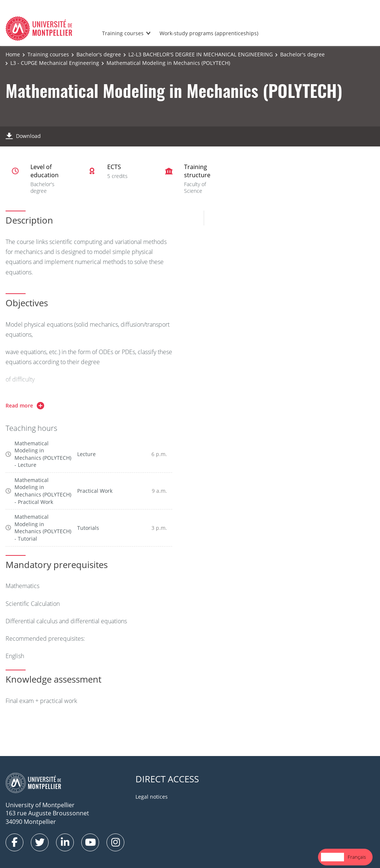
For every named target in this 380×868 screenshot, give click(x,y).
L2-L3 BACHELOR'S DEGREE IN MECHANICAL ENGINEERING (201, 54)
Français (357, 857)
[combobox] (332, 857)
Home (13, 54)
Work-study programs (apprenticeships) (209, 33)
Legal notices (152, 797)
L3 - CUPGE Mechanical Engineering (55, 63)
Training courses (123, 33)
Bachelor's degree (99, 54)
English (332, 857)
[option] (357, 857)
